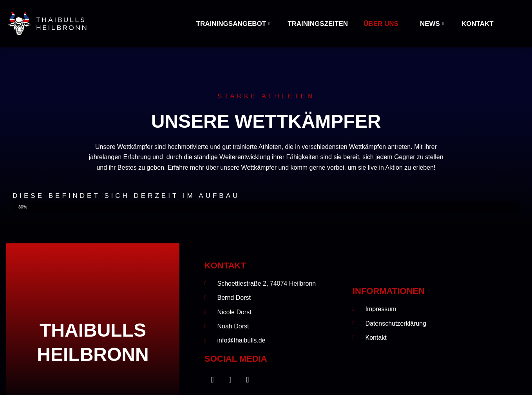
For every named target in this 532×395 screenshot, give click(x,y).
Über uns (384, 24)
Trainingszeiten (318, 24)
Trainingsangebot (234, 24)
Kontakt (478, 24)
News (433, 24)
